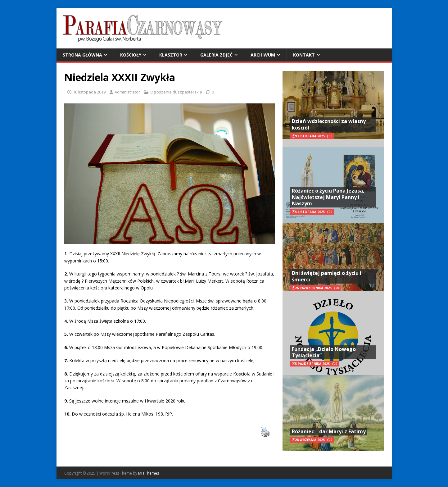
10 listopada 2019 (89, 92)
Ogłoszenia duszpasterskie (176, 92)
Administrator (127, 92)
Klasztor (171, 55)
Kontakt (304, 55)
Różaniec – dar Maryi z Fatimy (329, 431)
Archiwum (263, 55)
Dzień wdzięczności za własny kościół (329, 124)
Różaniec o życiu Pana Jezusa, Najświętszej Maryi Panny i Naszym (328, 197)
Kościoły (131, 55)
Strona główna (82, 55)
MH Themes (149, 473)
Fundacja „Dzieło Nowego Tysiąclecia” (324, 352)
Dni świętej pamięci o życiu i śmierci (327, 276)
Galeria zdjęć (216, 55)
